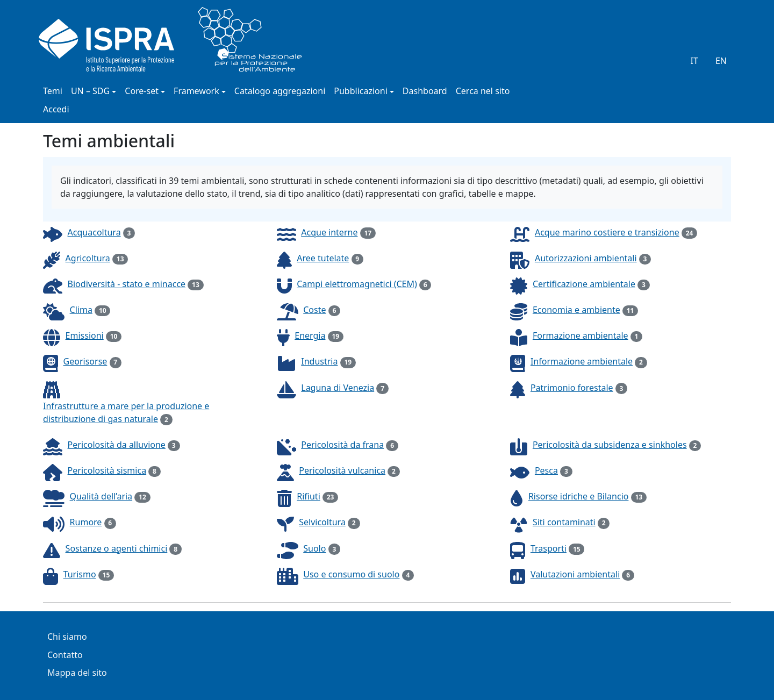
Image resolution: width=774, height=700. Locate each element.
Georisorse (85, 361)
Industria (319, 361)
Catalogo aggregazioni (280, 92)
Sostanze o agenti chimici (117, 548)
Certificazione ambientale (584, 284)
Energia (310, 335)
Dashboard (425, 92)
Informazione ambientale (582, 361)
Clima (81, 310)
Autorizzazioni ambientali (586, 258)
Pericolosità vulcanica (342, 470)
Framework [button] (196, 92)
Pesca (546, 470)
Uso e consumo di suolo (351, 574)
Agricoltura (88, 258)
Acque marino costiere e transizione (607, 232)
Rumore (86, 522)
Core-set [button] (142, 92)
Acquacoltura (94, 232)
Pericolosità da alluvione (117, 445)
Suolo (314, 548)
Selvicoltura (322, 522)
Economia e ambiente (576, 310)
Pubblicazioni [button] (361, 92)
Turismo (80, 574)
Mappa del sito (77, 673)
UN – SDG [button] (90, 92)
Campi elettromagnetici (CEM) (357, 284)
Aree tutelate (323, 258)
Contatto (65, 656)
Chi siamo (67, 637)
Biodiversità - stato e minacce (127, 284)
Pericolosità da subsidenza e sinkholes (610, 445)
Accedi (56, 110)
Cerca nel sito (483, 92)
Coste (314, 310)
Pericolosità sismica (107, 470)
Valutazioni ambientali (575, 574)
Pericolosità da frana (342, 445)
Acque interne (329, 232)
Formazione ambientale (580, 335)
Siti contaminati (564, 522)
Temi (53, 92)
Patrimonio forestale (572, 388)
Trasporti (549, 548)
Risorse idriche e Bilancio (579, 496)
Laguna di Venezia (338, 388)
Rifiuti (309, 496)
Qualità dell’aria (101, 496)
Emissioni (85, 335)
